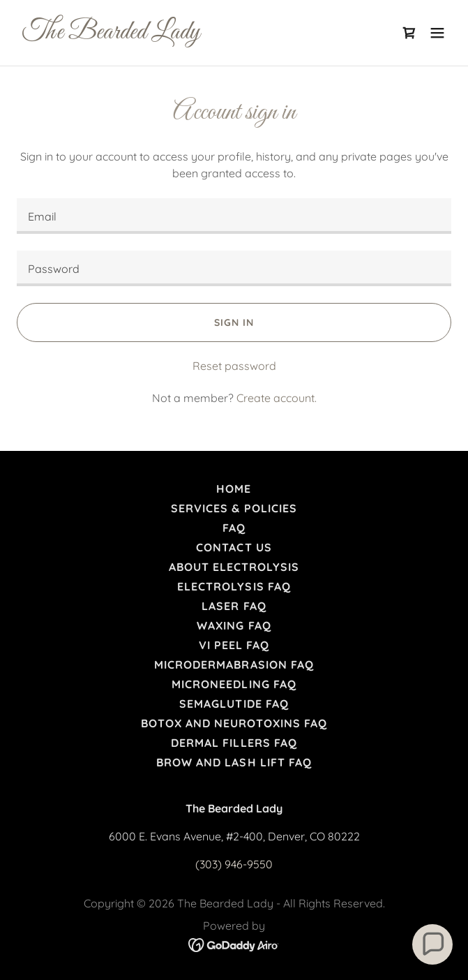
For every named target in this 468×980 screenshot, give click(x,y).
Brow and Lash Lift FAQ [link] (234, 762)
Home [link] (234, 489)
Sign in (234, 322)
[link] (169, 34)
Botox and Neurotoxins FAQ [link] (234, 723)
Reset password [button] (234, 366)
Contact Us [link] (234, 547)
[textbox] (234, 216)
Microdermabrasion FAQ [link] (234, 665)
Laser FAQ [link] (234, 606)
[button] (437, 33)
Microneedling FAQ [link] (234, 684)
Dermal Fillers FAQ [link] (234, 743)
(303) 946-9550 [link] (234, 864)
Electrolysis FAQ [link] (234, 586)
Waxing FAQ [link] (234, 625)
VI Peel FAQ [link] (234, 645)
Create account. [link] (277, 398)
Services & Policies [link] (234, 508)
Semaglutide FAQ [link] (234, 704)
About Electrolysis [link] (234, 567)
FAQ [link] (234, 528)
